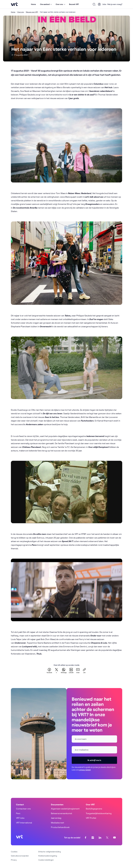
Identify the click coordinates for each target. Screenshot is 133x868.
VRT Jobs (20, 818)
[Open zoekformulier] (94, 4)
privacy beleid (85, 770)
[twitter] (56, 671)
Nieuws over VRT (32, 12)
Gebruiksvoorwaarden (20, 856)
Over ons (21, 12)
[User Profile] (99, 4)
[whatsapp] (64, 671)
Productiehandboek (60, 827)
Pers (18, 813)
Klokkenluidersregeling (48, 856)
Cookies (14, 852)
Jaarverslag (56, 818)
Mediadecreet (57, 823)
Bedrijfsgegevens (94, 809)
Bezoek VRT (74, 4)
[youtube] (114, 838)
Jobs (104, 4)
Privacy (14, 860)
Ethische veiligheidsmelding (50, 852)
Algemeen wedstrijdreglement (65, 809)
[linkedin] (71, 671)
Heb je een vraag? (115, 4)
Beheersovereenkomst (62, 813)
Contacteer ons (23, 809)
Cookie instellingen (46, 860)
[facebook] (49, 671)
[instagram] (93, 838)
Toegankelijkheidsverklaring (99, 813)
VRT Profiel (91, 818)
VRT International (24, 823)
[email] (78, 671)
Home (33, 4)
